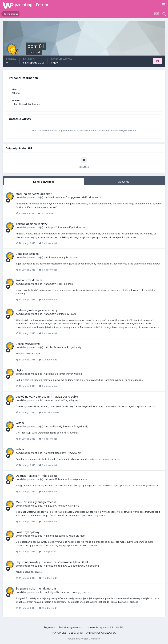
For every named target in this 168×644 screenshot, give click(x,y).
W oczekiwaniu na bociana (83, 566)
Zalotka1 (52, 453)
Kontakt (120, 627)
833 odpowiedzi (49, 412)
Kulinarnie (74, 506)
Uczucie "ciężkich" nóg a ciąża (36, 476)
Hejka (19, 370)
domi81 (20, 197)
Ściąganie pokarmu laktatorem (36, 588)
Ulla (50, 257)
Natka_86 (53, 374)
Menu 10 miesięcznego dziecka (36, 502)
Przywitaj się (74, 347)
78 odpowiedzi (49, 552)
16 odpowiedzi (47, 213)
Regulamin (50, 627)
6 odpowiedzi (48, 270)
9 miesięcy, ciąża (67, 314)
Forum (42, 5)
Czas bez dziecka (27, 254)
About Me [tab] (124, 182)
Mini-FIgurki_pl (56, 426)
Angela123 (53, 227)
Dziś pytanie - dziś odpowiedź (83, 197)
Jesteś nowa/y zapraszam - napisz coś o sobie (47, 397)
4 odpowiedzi (48, 439)
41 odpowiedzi (48, 578)
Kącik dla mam (77, 227)
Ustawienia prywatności (99, 627)
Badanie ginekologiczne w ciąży (37, 310)
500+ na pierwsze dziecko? (34, 194)
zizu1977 (53, 506)
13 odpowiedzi (48, 608)
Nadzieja (53, 566)
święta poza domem (29, 280)
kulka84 (52, 347)
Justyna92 (53, 592)
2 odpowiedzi (48, 243)
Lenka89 (53, 479)
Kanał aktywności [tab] (44, 182)
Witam (20, 423)
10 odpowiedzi (48, 360)
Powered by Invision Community (84, 639)
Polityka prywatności (71, 627)
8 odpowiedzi (48, 333)
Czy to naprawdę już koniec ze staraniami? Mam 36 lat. (52, 562)
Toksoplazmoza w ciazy (32, 224)
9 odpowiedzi (48, 465)
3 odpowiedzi (48, 521)
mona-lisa (53, 536)
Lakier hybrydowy (28, 532)
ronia (50, 400)
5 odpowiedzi (48, 300)
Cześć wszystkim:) (28, 344)
